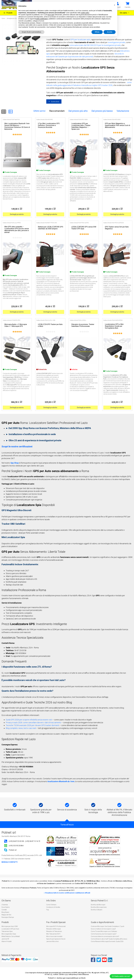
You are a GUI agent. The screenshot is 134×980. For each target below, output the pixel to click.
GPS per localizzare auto (80, 40)
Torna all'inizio (67, 825)
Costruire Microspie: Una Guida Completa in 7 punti (108, 926)
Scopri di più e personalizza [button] (31, 32)
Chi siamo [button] (124, 13)
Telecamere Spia (7, 931)
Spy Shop (15, 463)
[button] (128, 5)
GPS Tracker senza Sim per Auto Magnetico (117, 228)
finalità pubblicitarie (42, 19)
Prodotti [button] (8, 13)
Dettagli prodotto (17, 214)
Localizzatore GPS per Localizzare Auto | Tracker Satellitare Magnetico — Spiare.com (81, 126)
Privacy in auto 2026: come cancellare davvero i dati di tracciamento (33, 723)
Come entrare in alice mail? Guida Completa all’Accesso (109, 939)
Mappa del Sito (6, 915)
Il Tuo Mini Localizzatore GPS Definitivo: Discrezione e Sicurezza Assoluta (49, 125)
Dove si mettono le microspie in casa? (103, 929)
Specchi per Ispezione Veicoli (56, 939)
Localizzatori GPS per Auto (10, 929)
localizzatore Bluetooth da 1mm (61, 781)
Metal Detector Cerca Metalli (11, 936)
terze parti (51, 15)
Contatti (4, 910)
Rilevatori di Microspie (53, 929)
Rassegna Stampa (8, 917)
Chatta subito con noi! (121, 976)
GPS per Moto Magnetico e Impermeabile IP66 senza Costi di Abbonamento (117, 125)
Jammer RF (5, 939)
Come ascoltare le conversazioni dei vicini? (105, 936)
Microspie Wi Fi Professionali (56, 926)
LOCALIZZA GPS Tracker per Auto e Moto (50, 325)
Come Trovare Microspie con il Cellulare (104, 931)
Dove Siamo (6, 907)
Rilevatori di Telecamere (54, 931)
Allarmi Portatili (7, 941)
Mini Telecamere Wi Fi (53, 934)
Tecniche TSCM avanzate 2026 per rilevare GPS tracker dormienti (33, 725)
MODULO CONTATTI (10, 862)
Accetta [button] (110, 32)
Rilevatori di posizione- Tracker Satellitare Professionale (83, 325)
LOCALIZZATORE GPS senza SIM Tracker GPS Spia (84, 228)
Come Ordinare (51, 905)
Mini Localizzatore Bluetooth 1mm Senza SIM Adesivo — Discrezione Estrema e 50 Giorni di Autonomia (17, 126)
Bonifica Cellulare (97, 910)
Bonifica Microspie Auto (99, 907)
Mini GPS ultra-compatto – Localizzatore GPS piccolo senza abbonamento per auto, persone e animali (17, 230)
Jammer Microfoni (52, 941)
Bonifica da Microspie (98, 905)
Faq (48, 910)
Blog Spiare (5, 912)
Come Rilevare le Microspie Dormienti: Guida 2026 (107, 941)
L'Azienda (5, 905)
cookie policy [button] (85, 13)
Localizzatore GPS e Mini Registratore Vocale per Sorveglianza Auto (114, 326)
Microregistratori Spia (9, 934)
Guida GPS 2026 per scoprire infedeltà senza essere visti (29, 720)
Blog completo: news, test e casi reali (21, 728)
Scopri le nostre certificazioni (17, 447)
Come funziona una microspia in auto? (104, 934)
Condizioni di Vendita (53, 907)
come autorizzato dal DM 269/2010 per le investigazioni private (95, 45)
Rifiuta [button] (97, 32)
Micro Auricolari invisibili (54, 936)
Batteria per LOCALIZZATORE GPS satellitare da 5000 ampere (51, 228)
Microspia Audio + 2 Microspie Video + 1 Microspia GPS (16, 325)
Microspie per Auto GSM (10, 926)
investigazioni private (117, 42)
